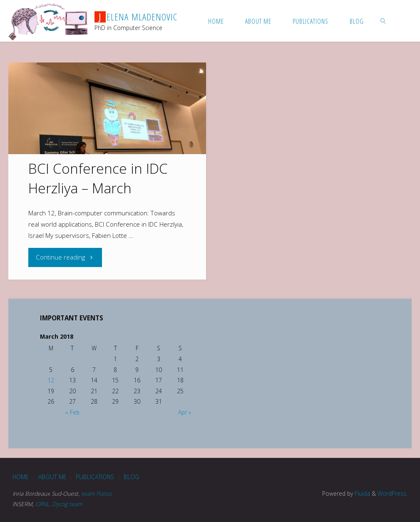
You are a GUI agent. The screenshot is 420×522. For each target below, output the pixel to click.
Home (20, 477)
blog (131, 477)
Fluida (362, 493)
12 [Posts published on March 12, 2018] (51, 380)
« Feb (72, 412)
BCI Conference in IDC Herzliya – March (98, 178)
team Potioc (97, 493)
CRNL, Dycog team (59, 504)
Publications (95, 477)
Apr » (185, 412)
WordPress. (393, 493)
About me (52, 477)
